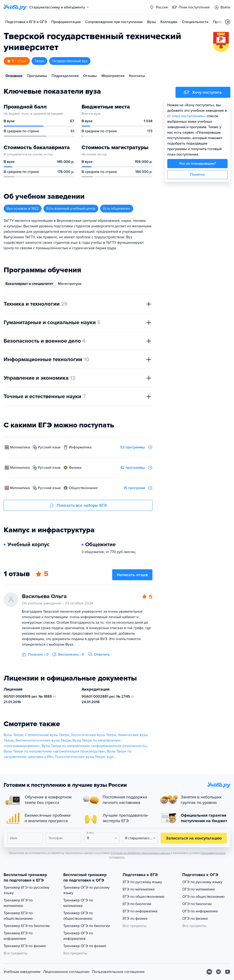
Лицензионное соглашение (66, 972)
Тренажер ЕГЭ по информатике (18, 936)
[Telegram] (218, 972)
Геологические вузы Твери (93, 735)
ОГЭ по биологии (197, 904)
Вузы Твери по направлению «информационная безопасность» (94, 746)
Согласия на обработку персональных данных (140, 853)
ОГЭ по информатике (200, 911)
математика (20, 447)
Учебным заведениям (22, 972)
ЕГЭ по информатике (140, 911)
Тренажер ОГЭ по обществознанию (78, 916)
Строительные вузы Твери (47, 735)
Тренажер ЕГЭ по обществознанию (18, 916)
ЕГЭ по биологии (137, 904)
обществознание (83, 488)
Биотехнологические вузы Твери (43, 740)
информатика (80, 447)
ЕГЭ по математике (139, 889)
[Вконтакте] (209, 972)
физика (75, 468)
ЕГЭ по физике (135, 919)
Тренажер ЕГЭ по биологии (27, 926)
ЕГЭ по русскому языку (142, 882)
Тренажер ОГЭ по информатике (78, 936)
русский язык (49, 447)
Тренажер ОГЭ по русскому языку (86, 890)
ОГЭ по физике (195, 919)
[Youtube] (228, 972)
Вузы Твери (13, 735)
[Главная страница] (15, 7)
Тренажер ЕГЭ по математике (18, 903)
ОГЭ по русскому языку (202, 882)
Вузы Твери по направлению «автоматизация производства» (54, 751)
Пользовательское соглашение (118, 972)
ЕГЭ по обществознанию (144, 897)
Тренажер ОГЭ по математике (78, 903)
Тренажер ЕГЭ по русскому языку (27, 890)
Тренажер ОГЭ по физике (85, 946)
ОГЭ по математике (199, 889)
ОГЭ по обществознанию (203, 897)
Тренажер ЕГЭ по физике (25, 946)
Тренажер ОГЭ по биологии (87, 926)
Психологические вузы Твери (80, 757)
